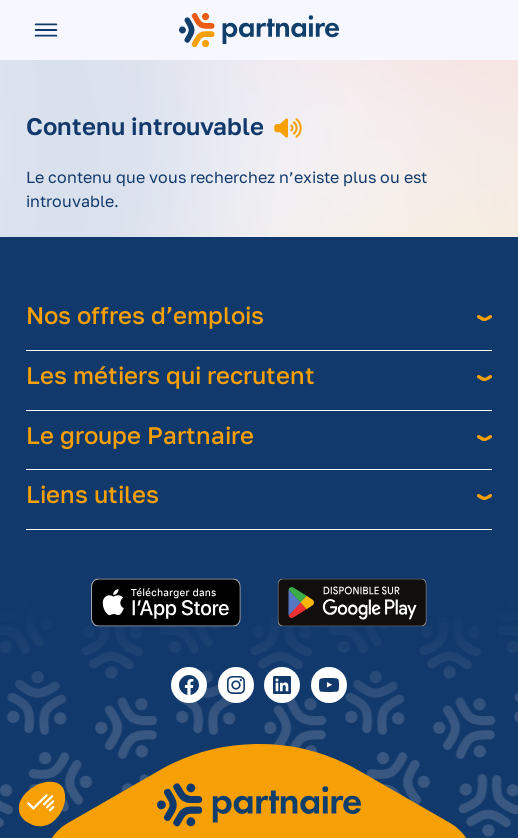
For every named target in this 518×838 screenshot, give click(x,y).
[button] (42, 804)
